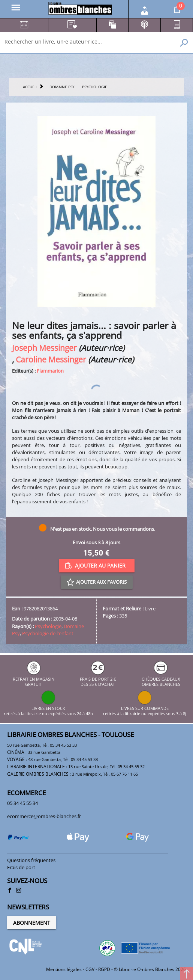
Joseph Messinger (44, 348)
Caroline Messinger (51, 359)
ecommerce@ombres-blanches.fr (44, 816)
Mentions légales (64, 969)
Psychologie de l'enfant (48, 633)
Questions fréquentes (31, 860)
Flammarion (50, 371)
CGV (90, 969)
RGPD (104, 969)
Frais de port (21, 867)
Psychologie (48, 626)
